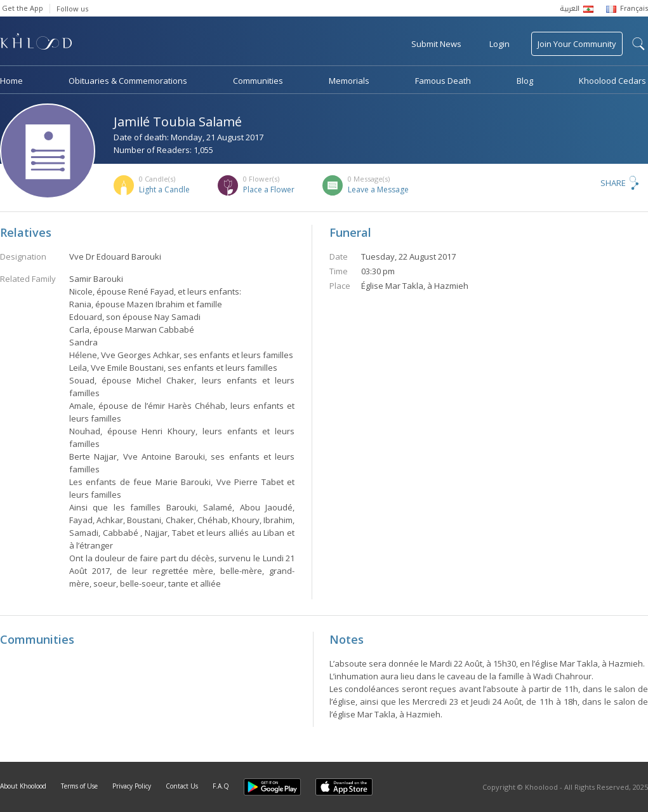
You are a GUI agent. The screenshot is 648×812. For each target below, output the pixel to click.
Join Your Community (577, 44)
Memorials (349, 81)
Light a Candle (164, 190)
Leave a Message (378, 190)
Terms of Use (79, 786)
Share (613, 183)
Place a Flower (269, 190)
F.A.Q (221, 786)
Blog (525, 81)
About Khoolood (23, 786)
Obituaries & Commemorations (128, 81)
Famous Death (443, 81)
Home (11, 81)
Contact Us (182, 786)
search (638, 44)
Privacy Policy (132, 786)
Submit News (436, 44)
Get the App (23, 8)
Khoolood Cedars (612, 81)
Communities (258, 81)
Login (499, 44)
